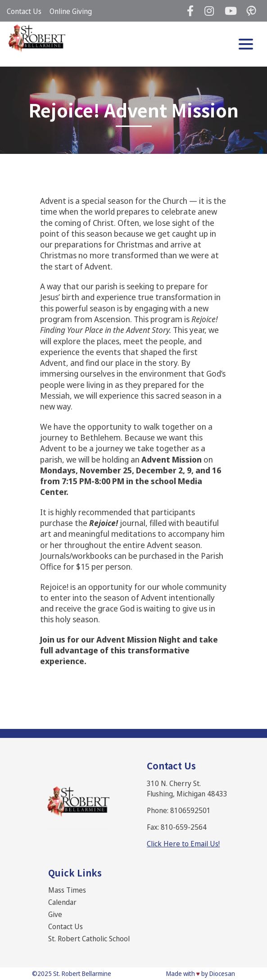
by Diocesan (218, 973)
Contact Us (24, 11)
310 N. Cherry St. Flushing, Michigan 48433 (187, 789)
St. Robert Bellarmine (82, 973)
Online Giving (71, 11)
